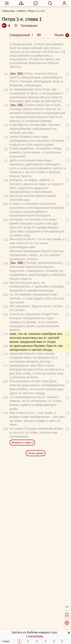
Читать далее (36, 380)
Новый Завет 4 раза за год (25, 618)
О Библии (12, 591)
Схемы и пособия (18, 625)
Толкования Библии (20, 606)
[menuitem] (7, 3)
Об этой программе (19, 601)
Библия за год (15, 613)
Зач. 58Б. (17, 32)
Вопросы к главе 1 (22, 369)
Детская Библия (17, 640)
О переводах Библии (20, 596)
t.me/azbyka (35, 636)
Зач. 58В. (17, 190)
